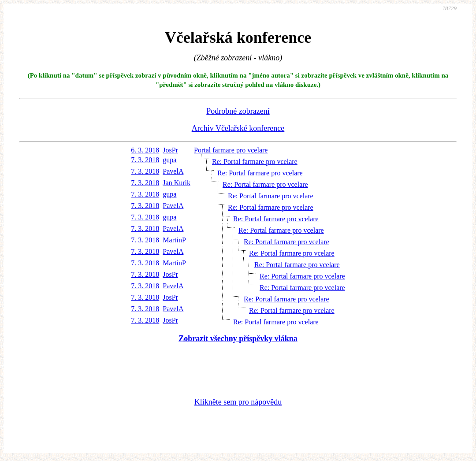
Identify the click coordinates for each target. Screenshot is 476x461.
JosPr (170, 150)
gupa (169, 160)
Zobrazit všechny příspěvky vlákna (238, 338)
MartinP (174, 240)
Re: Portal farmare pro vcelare (255, 162)
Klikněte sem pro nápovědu (238, 402)
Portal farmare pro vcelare (231, 150)
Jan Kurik (177, 183)
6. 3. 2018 (145, 150)
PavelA (173, 171)
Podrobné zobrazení (238, 111)
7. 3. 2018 (145, 160)
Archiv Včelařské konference (238, 128)
